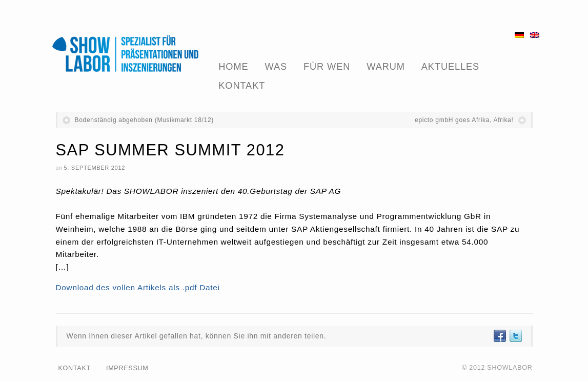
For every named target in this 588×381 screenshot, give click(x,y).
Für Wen (327, 67)
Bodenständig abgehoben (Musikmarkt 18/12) (145, 120)
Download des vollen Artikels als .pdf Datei (138, 287)
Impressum (127, 368)
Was (276, 67)
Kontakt (242, 86)
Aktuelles (450, 67)
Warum (386, 67)
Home (233, 67)
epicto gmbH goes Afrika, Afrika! (464, 120)
